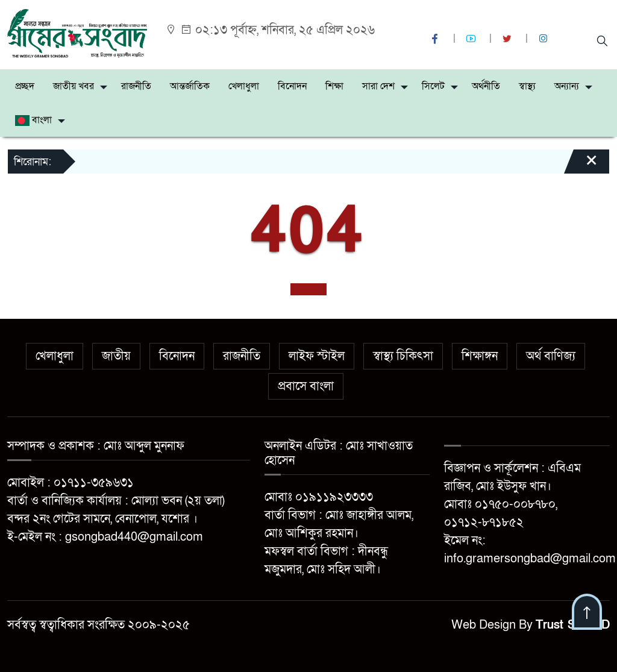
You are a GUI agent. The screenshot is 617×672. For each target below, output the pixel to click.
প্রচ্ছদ (25, 86)
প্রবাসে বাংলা (306, 386)
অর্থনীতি (486, 86)
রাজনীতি (136, 86)
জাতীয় (116, 356)
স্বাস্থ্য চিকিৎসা (403, 356)
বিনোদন (292, 86)
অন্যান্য (567, 86)
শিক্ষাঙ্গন (480, 356)
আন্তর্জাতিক (190, 86)
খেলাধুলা (244, 86)
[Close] (581, 166)
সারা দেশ (378, 86)
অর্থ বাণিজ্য (551, 356)
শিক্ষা (334, 86)
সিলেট (433, 86)
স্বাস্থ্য (527, 86)
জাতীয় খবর (74, 86)
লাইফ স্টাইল (317, 356)
